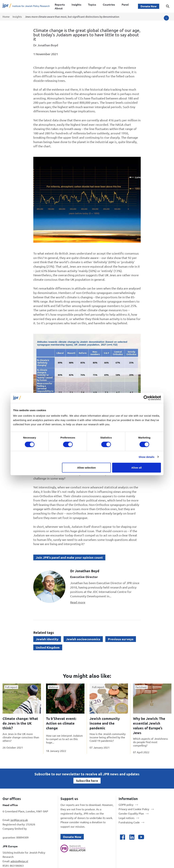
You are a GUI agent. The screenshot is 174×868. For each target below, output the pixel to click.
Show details (147, 457)
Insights (76, 4)
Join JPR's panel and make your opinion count (69, 557)
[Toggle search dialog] (168, 6)
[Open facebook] (122, 837)
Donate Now (149, 6)
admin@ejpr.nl (19, 861)
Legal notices (127, 818)
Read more (78, 602)
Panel (125, 4)
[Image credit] (166, 18)
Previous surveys (121, 639)
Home (6, 17)
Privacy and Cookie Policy (134, 809)
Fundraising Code (129, 822)
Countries (109, 4)
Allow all (137, 468)
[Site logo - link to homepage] (26, 6)
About (59, 8)
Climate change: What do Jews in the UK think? (20, 723)
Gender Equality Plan (131, 813)
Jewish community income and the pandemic (105, 723)
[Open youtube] (141, 837)
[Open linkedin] (132, 837)
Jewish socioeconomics (83, 639)
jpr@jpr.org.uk (19, 820)
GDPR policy (126, 805)
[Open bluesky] (150, 837)
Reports (60, 4)
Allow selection (86, 468)
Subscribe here (87, 781)
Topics (92, 4)
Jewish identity (47, 639)
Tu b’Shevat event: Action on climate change (61, 723)
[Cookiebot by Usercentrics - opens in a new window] (146, 398)
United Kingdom (48, 647)
